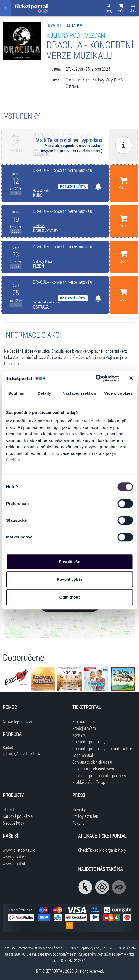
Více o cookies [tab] (118, 393)
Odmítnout (70, 597)
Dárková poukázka (18, 816)
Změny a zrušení (86, 816)
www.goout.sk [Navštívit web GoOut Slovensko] (14, 863)
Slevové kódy (13, 823)
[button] (121, 9)
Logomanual (83, 755)
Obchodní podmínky (89, 742)
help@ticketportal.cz (22, 753)
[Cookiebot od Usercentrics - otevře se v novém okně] (95, 378)
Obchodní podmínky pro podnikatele (102, 748)
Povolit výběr (69, 579)
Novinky (79, 809)
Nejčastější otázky (17, 721)
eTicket (9, 809)
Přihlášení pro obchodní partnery (99, 775)
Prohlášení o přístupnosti (93, 782)
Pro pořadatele (84, 721)
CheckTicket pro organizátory (102, 850)
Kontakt (79, 735)
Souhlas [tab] (16, 393)
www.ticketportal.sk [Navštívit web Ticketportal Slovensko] (19, 850)
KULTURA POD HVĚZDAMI (77, 35)
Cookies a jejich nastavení (93, 769)
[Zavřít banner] (131, 378)
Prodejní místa (84, 728)
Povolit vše (69, 562)
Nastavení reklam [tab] (79, 393)
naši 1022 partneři (35, 421)
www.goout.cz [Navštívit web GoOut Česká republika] (14, 857)
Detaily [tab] (44, 393)
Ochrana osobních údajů (92, 762)
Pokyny (78, 823)
